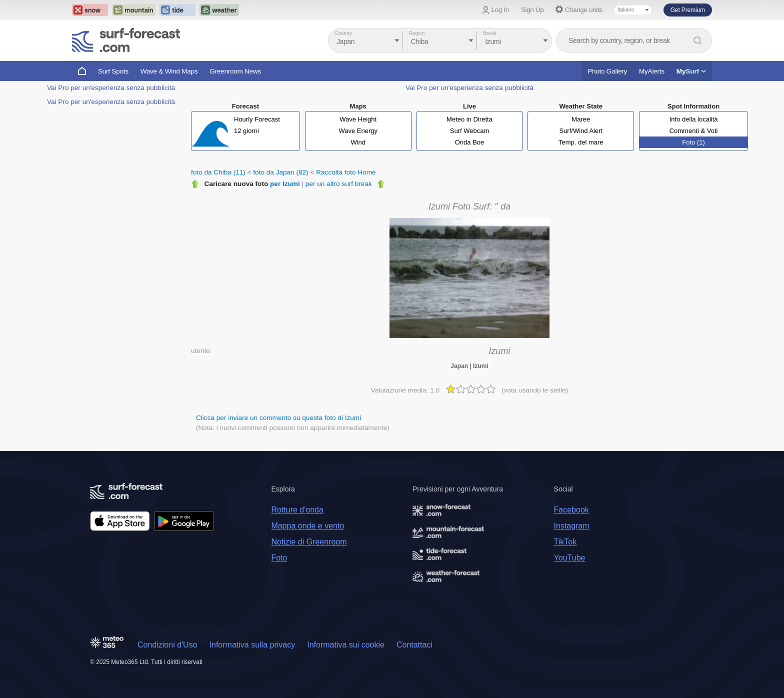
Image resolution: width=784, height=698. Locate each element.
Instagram (572, 526)
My (691, 71)
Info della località (694, 119)
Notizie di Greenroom (309, 542)
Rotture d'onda (297, 510)
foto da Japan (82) (280, 172)
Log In (500, 10)
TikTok (565, 542)
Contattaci (414, 645)
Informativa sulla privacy (252, 645)
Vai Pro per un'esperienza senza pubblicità (111, 88)
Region (417, 33)
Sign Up (532, 10)
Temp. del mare (581, 142)
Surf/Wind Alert (581, 131)
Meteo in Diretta (469, 119)
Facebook (571, 510)
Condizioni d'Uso (167, 645)
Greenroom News (235, 71)
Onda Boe (470, 142)
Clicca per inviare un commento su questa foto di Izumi (278, 418)
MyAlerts (652, 71)
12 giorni (246, 131)
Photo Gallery (607, 71)
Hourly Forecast (257, 119)
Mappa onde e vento (307, 526)
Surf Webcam (470, 131)
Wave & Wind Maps (169, 71)
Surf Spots (113, 71)
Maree (581, 119)
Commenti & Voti (694, 131)
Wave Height (358, 119)
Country (343, 33)
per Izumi (285, 184)
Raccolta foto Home (346, 172)
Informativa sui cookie (346, 645)
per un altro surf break (339, 184)
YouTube (570, 558)
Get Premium (688, 10)
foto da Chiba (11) (218, 172)
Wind (358, 142)
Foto (279, 558)
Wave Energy (358, 131)
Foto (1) (693, 142)
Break (489, 33)
